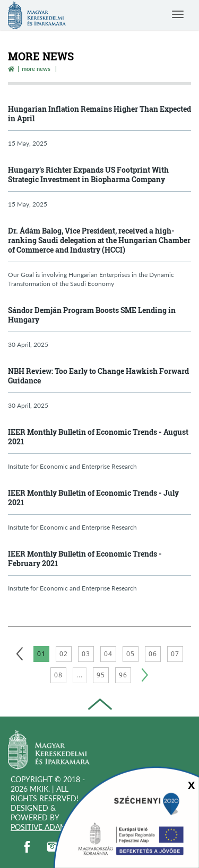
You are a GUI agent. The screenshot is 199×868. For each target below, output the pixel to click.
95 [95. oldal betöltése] (101, 675)
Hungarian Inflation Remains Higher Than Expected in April (99, 114)
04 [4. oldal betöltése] (108, 654)
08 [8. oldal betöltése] (58, 675)
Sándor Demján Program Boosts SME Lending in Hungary (92, 315)
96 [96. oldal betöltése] (123, 675)
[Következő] (145, 675)
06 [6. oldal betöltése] (153, 654)
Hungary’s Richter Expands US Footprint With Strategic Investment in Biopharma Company (88, 175)
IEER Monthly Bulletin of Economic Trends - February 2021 (85, 558)
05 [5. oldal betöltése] (131, 654)
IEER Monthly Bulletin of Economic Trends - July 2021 (93, 498)
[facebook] (27, 847)
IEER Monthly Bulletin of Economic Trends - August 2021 (98, 437)
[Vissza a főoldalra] (11, 69)
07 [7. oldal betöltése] (175, 654)
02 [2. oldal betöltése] (64, 654)
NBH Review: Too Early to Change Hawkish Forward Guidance (98, 376)
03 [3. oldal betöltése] (86, 654)
